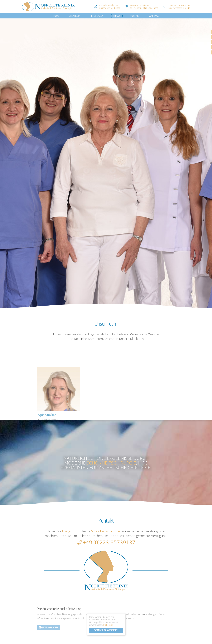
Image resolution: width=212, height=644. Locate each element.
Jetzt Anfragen (48, 639)
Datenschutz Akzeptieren (106, 630)
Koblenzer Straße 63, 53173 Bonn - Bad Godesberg (144, 7)
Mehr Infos (108, 625)
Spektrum (75, 16)
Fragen (67, 531)
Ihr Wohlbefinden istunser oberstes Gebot (110, 7)
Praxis (117, 16)
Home (56, 16)
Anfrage (154, 16)
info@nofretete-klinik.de (179, 8)
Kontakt (135, 16)
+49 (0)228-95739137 (180, 5)
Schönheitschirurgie (111, 463)
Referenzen (97, 16)
